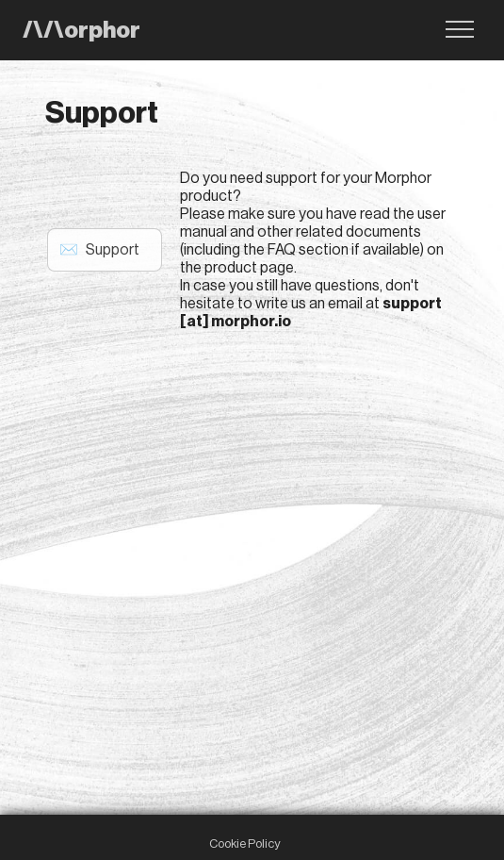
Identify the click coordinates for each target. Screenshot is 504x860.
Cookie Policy (244, 844)
